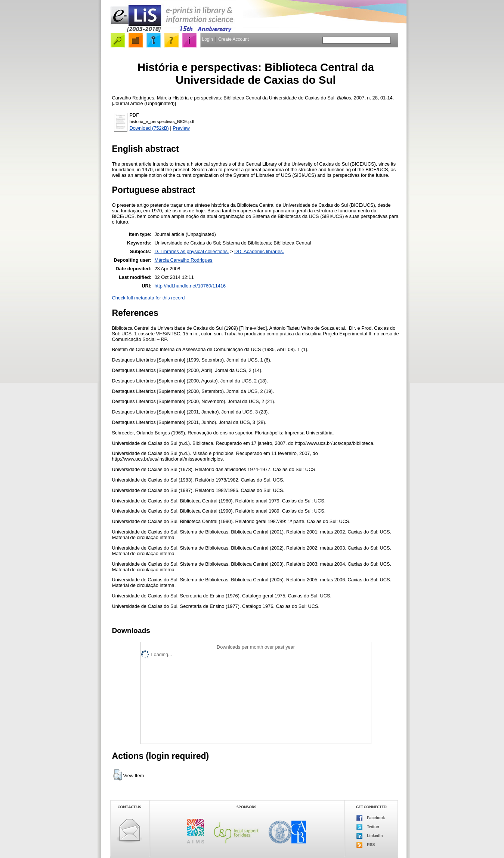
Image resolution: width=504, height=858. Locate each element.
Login (208, 39)
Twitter (368, 827)
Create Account (234, 39)
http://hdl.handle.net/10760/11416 (190, 286)
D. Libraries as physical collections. (191, 251)
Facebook (371, 818)
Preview (181, 128)
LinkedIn (370, 836)
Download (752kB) (149, 128)
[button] (118, 775)
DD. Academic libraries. (259, 251)
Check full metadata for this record (149, 298)
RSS (366, 845)
